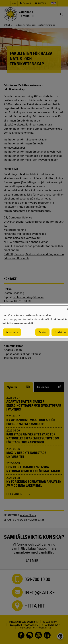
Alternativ (12, 332)
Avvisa (42, 332)
